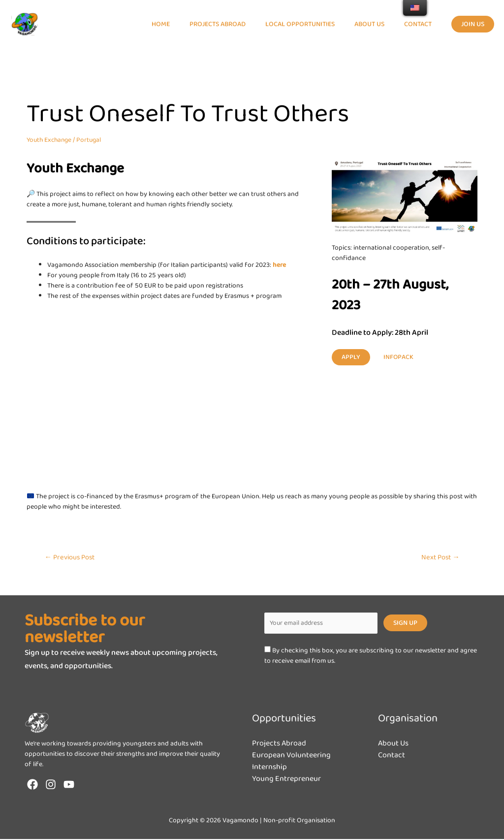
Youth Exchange (51, 140)
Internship (269, 768)
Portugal (93, 140)
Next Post (439, 557)
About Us (393, 744)
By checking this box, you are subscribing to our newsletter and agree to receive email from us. (371, 657)
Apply (351, 357)
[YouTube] (69, 785)
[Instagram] (51, 785)
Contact (392, 756)
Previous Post (71, 557)
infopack (399, 357)
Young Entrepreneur (286, 780)
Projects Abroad (279, 744)
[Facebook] (32, 785)
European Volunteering (291, 756)
